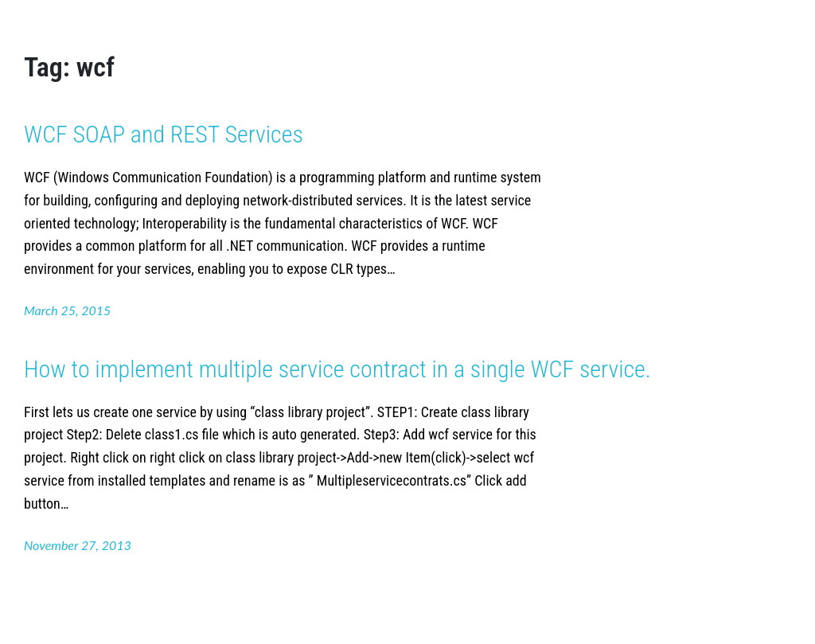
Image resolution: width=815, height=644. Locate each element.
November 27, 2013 (78, 545)
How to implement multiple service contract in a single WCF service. (337, 369)
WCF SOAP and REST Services (164, 134)
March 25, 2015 (67, 310)
